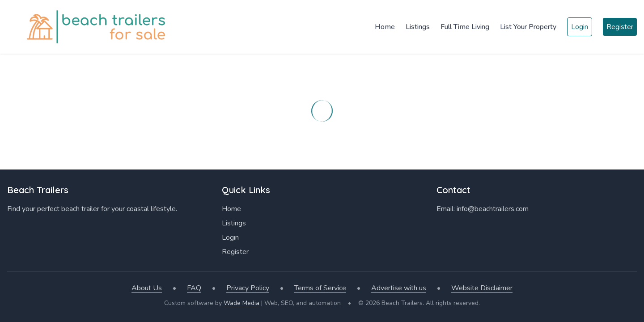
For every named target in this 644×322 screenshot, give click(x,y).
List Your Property (528, 27)
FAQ (194, 288)
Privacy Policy (248, 288)
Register (620, 27)
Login (580, 27)
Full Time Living (465, 27)
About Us (147, 288)
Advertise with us (399, 288)
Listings (418, 27)
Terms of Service (320, 288)
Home (385, 27)
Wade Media (241, 303)
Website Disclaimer (482, 288)
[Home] (89, 27)
